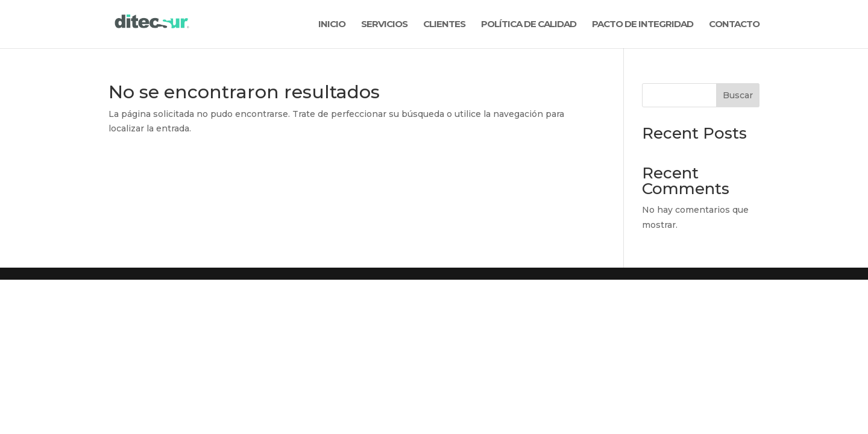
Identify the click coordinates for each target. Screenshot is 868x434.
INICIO (332, 25)
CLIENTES (444, 25)
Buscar (738, 95)
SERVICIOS (384, 25)
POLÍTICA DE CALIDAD (529, 25)
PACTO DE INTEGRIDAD (643, 25)
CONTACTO (734, 25)
